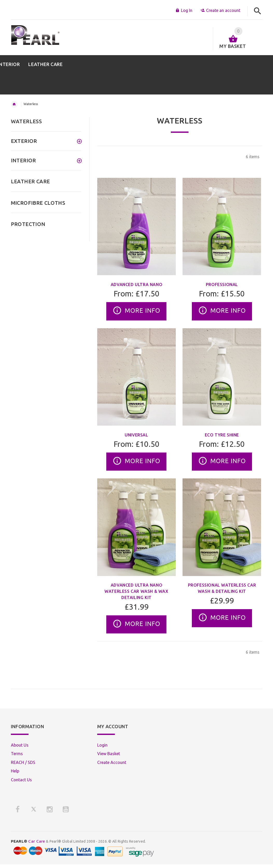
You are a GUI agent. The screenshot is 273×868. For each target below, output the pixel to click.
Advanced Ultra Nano (136, 285)
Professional (222, 285)
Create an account (220, 10)
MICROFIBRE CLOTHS (38, 203)
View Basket (109, 754)
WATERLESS (26, 121)
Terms (17, 754)
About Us (20, 745)
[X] (34, 809)
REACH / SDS (23, 762)
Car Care (28, 841)
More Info (136, 311)
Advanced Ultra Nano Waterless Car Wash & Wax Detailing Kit (136, 591)
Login (102, 745)
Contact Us (21, 780)
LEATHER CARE (30, 181)
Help (15, 771)
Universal (136, 435)
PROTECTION (28, 224)
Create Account (112, 762)
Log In (184, 10)
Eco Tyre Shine (222, 435)
